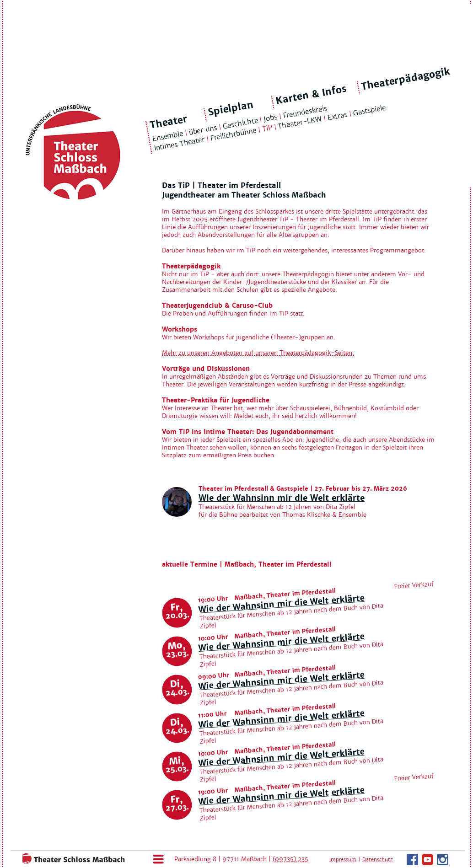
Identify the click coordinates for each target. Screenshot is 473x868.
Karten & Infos (311, 94)
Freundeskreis (305, 112)
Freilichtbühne (233, 134)
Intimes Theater (179, 144)
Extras (337, 116)
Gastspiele (369, 110)
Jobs (271, 118)
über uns (203, 130)
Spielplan (231, 109)
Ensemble (167, 136)
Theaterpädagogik (406, 79)
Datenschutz (378, 859)
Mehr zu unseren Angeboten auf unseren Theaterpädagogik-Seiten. (258, 353)
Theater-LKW (300, 123)
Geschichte (240, 123)
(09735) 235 (290, 859)
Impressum (343, 859)
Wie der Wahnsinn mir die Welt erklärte (282, 498)
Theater (169, 122)
